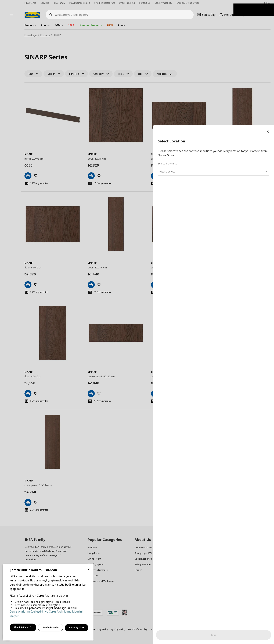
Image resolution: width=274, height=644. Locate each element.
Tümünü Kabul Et (23, 627)
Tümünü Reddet (51, 627)
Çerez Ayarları (77, 627)
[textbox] (232, 46)
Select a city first (204, 38)
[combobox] (232, 46)
